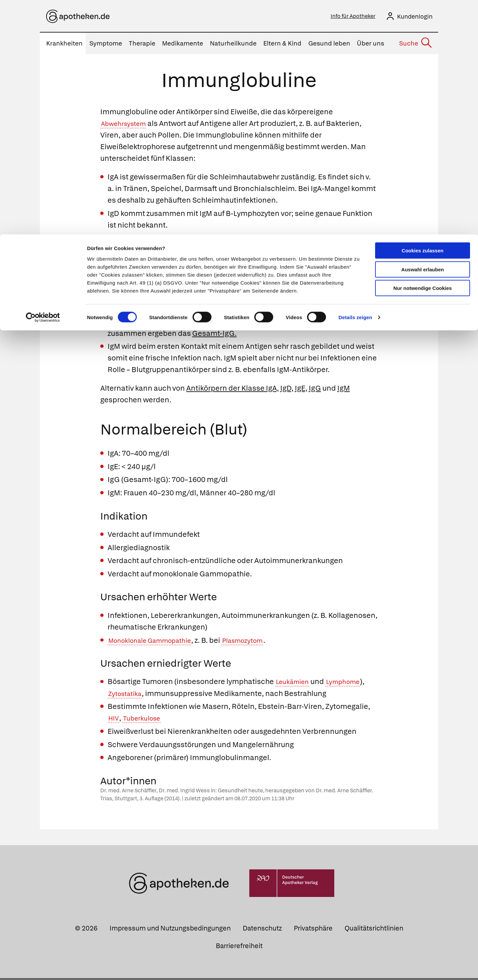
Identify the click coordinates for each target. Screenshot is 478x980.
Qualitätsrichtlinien (374, 930)
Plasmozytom (260, 642)
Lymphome (351, 684)
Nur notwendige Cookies (423, 54)
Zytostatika (127, 695)
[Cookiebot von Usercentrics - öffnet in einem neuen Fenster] (43, 83)
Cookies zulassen (423, 16)
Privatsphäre (313, 930)
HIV (115, 720)
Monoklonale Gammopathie (157, 642)
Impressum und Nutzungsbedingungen (170, 930)
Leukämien (295, 684)
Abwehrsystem (127, 125)
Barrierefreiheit (239, 948)
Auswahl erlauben (423, 35)
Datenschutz (262, 930)
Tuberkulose (147, 720)
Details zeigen (355, 83)
